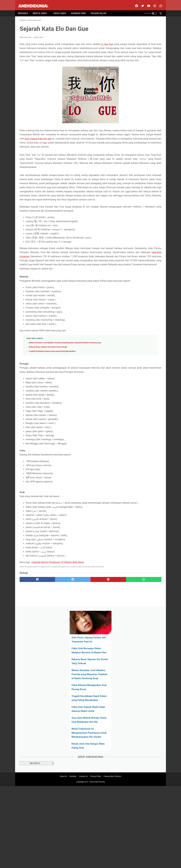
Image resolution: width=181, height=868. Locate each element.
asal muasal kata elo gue (47, 152)
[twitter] (141, 3)
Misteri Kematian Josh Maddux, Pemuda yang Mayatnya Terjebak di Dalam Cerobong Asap (65, 397)
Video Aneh (61, 9)
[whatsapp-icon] (159, 3)
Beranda (25, 9)
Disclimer (73, 669)
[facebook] (135, 3)
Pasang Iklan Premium (112, 669)
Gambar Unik (80, 9)
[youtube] (147, 3)
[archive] (141, 181)
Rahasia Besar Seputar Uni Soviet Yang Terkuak (48, 401)
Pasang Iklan (100, 9)
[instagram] (153, 3)
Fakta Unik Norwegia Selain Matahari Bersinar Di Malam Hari (141, 58)
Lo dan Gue (108, 42)
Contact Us (83, 669)
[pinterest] (79, 642)
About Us (63, 669)
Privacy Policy (96, 669)
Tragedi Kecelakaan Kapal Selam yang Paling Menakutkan (52, 406)
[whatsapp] (103, 642)
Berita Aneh (42, 9)
